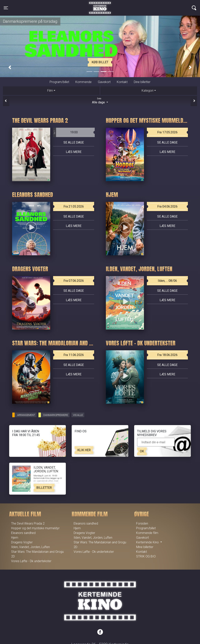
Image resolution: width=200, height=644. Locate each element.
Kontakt (122, 82)
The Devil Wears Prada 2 (28, 523)
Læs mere (74, 152)
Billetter (44, 488)
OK (142, 451)
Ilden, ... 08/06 (167, 281)
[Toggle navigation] (6, 8)
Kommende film (147, 533)
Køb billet (100, 62)
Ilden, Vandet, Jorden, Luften (30, 547)
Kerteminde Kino (100, 5)
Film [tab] (50, 91)
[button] (10, 67)
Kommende (83, 82)
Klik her (84, 450)
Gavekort (104, 82)
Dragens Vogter (22, 542)
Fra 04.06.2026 (167, 206)
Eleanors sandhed (23, 533)
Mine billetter (145, 547)
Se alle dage (74, 142)
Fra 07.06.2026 (74, 281)
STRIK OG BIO (146, 556)
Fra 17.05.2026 (167, 132)
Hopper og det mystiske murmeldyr (35, 528)
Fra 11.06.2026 (74, 355)
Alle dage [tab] (100, 101)
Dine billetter (142, 82)
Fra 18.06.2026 (167, 355)
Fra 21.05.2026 (74, 206)
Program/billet (59, 82)
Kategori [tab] (147, 91)
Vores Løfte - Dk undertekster (31, 561)
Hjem (15, 538)
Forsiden (142, 523)
